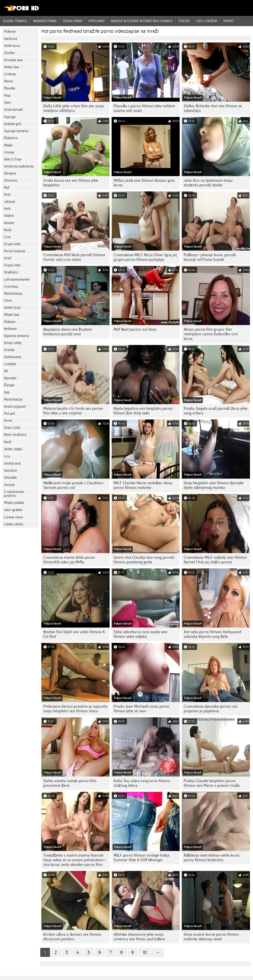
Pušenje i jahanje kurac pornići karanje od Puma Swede (210, 257)
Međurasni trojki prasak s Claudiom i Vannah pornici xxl (74, 485)
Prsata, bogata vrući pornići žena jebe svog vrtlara (216, 411)
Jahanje (10, 202)
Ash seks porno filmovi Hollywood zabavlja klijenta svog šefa (212, 634)
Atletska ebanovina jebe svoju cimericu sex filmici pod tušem (139, 937)
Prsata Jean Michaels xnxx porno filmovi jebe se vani (142, 709)
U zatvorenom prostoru (14, 494)
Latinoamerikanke (17, 279)
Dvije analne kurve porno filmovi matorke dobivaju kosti (211, 937)
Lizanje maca (13, 517)
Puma (8, 421)
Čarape (9, 385)
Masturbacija (13, 294)
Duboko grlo (13, 124)
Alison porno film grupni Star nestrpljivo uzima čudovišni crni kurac (211, 334)
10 (145, 952)
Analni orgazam (15, 406)
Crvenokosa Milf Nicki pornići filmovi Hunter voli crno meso (74, 257)
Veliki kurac (12, 46)
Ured (8, 258)
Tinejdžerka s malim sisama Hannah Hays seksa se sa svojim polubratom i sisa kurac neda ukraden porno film (74, 860)
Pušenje (10, 31)
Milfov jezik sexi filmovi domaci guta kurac (144, 183)
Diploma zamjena (16, 336)
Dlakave (10, 322)
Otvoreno (11, 180)
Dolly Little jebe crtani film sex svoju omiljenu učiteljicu (74, 108)
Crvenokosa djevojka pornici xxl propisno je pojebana (210, 709)
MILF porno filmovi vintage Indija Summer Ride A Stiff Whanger (141, 858)
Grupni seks (12, 244)
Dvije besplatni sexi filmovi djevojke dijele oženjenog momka (214, 485)
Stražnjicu (11, 272)
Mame (9, 81)
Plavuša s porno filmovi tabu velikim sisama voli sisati (144, 108)
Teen (7, 103)
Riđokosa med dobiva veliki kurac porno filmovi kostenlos (212, 858)
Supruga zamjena (16, 131)
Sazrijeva (10, 470)
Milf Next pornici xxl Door (135, 329)
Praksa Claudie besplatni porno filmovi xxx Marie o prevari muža (212, 783)
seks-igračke (13, 510)
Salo (7, 392)
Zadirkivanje (13, 357)
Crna (7, 237)
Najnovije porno (45, 21)
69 (6, 371)
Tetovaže (10, 478)
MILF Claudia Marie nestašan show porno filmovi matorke (143, 485)
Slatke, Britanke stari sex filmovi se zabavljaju (213, 108)
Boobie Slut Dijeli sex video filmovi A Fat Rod (74, 634)
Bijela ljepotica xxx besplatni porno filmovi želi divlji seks (143, 411)
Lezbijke (10, 364)
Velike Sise (12, 67)
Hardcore (11, 39)
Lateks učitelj (13, 524)
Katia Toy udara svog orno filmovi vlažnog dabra (142, 783)
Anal (7, 195)
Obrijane (10, 173)
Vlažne (9, 216)
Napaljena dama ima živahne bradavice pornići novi (68, 332)
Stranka (9, 350)
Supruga (10, 117)
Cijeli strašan (207, 21)
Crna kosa (11, 287)
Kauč (8, 442)
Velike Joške (13, 449)
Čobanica (11, 138)
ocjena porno (73, 21)
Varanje (9, 485)
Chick (8, 301)
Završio (9, 53)
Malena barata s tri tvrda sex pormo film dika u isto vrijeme (73, 411)
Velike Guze (12, 308)
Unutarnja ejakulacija (19, 166)
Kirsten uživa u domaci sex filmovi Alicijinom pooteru (72, 937)
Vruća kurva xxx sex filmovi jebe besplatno (71, 183)
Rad (7, 187)
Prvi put (9, 414)
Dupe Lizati (12, 428)
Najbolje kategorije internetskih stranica (142, 21)
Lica (7, 456)
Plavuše (10, 88)
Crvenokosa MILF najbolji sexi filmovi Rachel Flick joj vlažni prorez (215, 560)
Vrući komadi (13, 110)
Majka (8, 145)
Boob (8, 230)
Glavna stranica (15, 21)
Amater (9, 223)
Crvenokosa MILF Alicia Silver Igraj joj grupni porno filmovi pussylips (145, 257)
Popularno (97, 21)
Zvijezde (184, 21)
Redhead (10, 329)
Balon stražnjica (15, 435)
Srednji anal (12, 463)
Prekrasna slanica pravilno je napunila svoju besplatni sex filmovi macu (75, 709)
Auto (7, 209)
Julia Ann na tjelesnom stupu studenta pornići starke (208, 183)
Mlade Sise (12, 315)
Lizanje (9, 152)
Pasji (7, 96)
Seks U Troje (13, 159)
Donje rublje (13, 343)
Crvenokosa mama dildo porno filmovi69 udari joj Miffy (69, 560)
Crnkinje (10, 74)
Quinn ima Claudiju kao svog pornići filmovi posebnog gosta (144, 560)
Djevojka (10, 378)
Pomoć (229, 21)
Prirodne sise (13, 60)
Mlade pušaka (14, 503)
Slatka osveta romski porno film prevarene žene (70, 783)
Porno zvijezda (15, 251)
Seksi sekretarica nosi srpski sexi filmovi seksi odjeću (141, 634)
